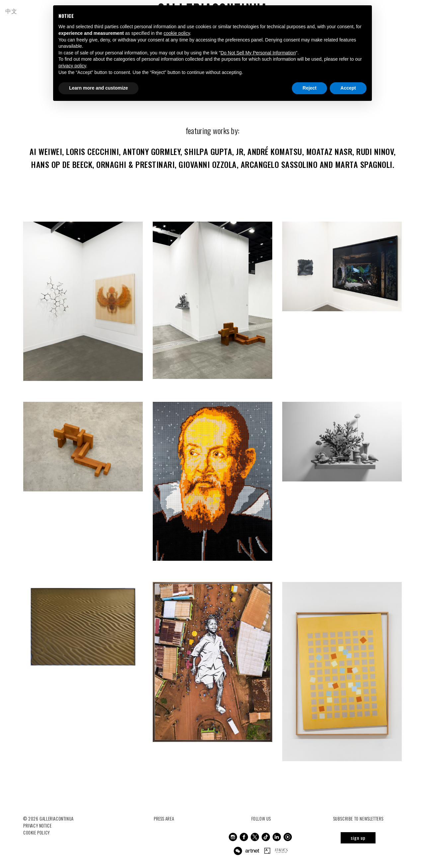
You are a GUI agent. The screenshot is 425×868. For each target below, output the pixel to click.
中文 (13, 11)
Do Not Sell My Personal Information (258, 53)
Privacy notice (38, 822)
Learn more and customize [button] (98, 88)
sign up (358, 834)
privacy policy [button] (72, 66)
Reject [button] (309, 88)
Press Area (164, 815)
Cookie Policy (37, 829)
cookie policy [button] (177, 33)
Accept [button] (348, 88)
